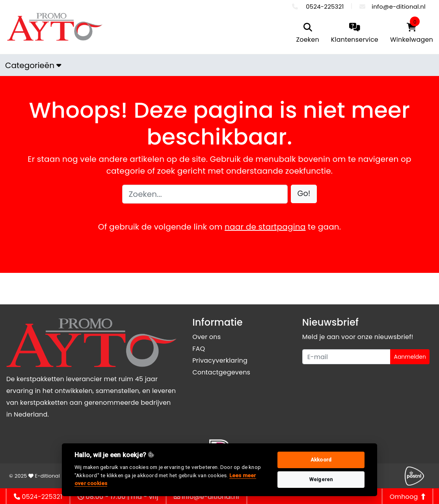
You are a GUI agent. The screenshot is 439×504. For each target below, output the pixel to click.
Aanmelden (410, 357)
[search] (307, 34)
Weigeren (321, 479)
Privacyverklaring (220, 360)
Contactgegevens (221, 372)
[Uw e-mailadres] (347, 357)
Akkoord (321, 460)
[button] (304, 194)
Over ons (206, 337)
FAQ (199, 349)
